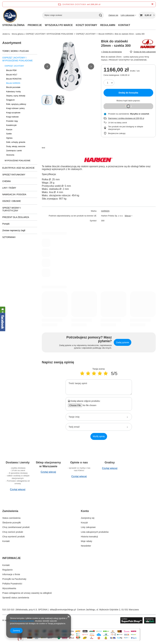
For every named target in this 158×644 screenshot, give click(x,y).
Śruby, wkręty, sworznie (16, 146)
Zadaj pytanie (123, 342)
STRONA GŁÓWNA (13, 25)
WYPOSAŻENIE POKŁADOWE (18, 161)
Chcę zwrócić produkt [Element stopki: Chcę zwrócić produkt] (13, 532)
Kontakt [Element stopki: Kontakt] (6, 541)
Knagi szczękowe (13, 113)
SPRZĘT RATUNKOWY (14, 175)
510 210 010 (8, 610)
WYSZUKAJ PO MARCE (59, 25)
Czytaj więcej (18, 489)
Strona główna (18, 34)
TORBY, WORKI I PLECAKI (16, 51)
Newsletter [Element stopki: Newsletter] (86, 546)
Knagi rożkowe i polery (15, 108)
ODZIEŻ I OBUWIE (12, 201)
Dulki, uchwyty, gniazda (16, 142)
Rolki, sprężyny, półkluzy (16, 104)
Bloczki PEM (11, 70)
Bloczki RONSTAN (14, 79)
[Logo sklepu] (10, 15)
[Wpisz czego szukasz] (73, 15)
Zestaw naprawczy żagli (14, 230)
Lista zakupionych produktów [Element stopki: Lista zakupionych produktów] (95, 532)
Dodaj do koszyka (128, 93)
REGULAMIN (108, 25)
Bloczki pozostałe (13, 87)
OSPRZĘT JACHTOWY (86, 34)
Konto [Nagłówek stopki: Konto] (85, 511)
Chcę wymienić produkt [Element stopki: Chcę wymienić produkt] (14, 537)
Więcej (128, 216)
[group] (69, 66)
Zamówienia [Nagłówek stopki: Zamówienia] (10, 511)
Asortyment (12, 43)
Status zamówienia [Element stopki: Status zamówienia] (11, 518)
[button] (47, 66)
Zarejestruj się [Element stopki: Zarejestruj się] (88, 518)
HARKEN (105, 211)
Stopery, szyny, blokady (16, 96)
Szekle (9, 134)
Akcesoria (10, 155)
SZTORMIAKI (9, 237)
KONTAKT (124, 25)
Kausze (9, 130)
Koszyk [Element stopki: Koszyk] (84, 523)
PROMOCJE (35, 25)
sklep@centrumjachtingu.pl (63, 610)
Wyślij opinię (99, 436)
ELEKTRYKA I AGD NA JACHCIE (18, 168)
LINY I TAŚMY (9, 188)
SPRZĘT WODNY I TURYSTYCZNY (12, 209)
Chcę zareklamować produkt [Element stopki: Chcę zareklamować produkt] (16, 527)
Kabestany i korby (14, 92)
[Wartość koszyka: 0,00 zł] (147, 15)
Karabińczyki (11, 125)
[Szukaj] (100, 15)
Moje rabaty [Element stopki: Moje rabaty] (86, 541)
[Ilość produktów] (109, 83)
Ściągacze (10, 100)
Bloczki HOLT (12, 75)
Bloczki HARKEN (106, 34)
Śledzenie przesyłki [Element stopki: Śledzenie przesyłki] (12, 523)
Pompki (6, 224)
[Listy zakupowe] (128, 15)
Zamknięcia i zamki (14, 151)
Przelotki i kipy (12, 121)
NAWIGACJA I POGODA (14, 194)
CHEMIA (6, 181)
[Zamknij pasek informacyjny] (152, 4)
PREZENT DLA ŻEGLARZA (16, 217)
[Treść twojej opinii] (99, 387)
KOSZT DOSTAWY (86, 25)
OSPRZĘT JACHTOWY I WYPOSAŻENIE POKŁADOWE (49, 34)
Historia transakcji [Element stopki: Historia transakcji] (89, 537)
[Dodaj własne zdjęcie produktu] (88, 405)
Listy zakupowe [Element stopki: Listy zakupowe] (88, 527)
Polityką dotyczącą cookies (22, 621)
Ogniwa (9, 138)
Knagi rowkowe (12, 117)
